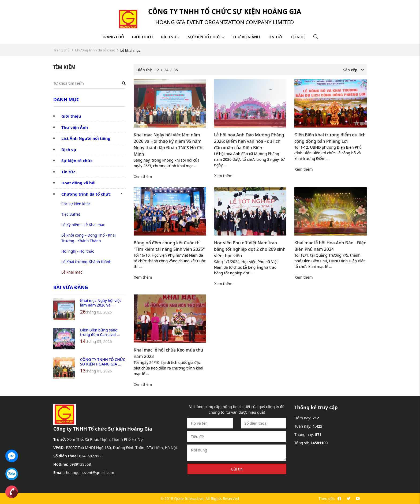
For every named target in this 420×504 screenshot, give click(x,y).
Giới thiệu (142, 37)
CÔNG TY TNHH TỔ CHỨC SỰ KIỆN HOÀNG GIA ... (103, 362)
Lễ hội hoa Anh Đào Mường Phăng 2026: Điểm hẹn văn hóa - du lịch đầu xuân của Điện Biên (249, 141)
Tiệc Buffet (71, 214)
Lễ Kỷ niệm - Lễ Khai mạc (83, 225)
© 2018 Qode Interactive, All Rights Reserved (200, 499)
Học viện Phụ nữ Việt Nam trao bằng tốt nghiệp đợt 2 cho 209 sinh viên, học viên (250, 249)
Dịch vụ (170, 37)
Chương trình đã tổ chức (95, 50)
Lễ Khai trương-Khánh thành (86, 262)
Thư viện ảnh (246, 37)
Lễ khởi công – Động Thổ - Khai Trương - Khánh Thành (89, 238)
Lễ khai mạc (72, 272)
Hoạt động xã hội (78, 183)
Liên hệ (298, 37)
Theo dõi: (327, 499)
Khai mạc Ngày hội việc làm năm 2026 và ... (101, 303)
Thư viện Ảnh (75, 127)
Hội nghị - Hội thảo (78, 251)
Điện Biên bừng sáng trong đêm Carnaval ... (100, 332)
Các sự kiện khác (76, 204)
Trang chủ (113, 37)
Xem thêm (143, 176)
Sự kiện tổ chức (206, 37)
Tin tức (275, 37)
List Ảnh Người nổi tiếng (86, 138)
